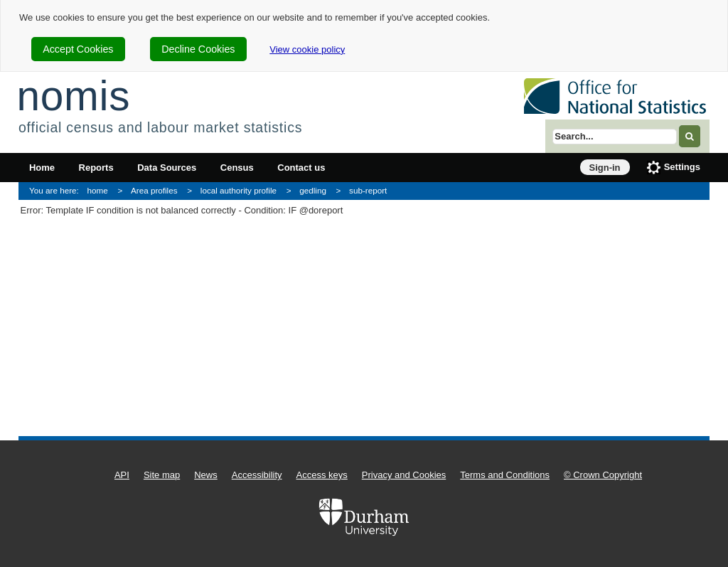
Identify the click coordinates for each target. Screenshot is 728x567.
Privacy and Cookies (404, 475)
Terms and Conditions (505, 475)
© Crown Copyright (603, 475)
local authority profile (239, 190)
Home (42, 168)
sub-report (368, 190)
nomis (73, 96)
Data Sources (167, 168)
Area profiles (154, 190)
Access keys (322, 475)
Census (237, 168)
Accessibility (257, 475)
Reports (96, 168)
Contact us (301, 168)
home (98, 190)
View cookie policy (307, 49)
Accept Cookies (78, 49)
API (122, 475)
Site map (162, 475)
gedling (313, 190)
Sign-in (605, 168)
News (206, 475)
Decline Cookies (198, 49)
